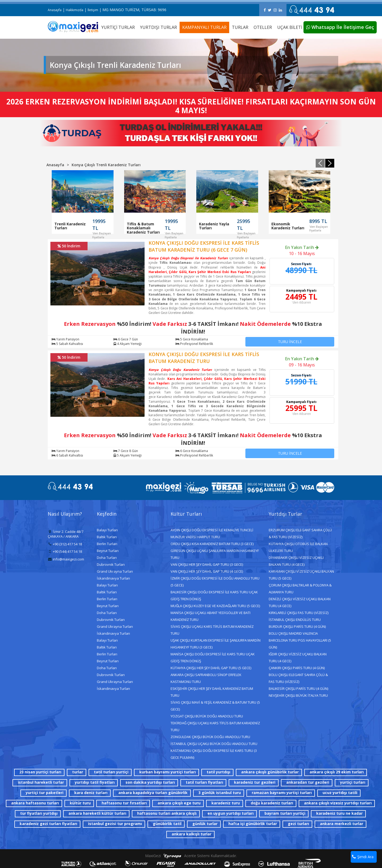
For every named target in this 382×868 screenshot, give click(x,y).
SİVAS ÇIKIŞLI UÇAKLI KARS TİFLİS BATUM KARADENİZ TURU (212, 630)
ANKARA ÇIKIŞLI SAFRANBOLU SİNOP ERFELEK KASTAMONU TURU (206, 678)
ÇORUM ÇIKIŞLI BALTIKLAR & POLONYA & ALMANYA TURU (300, 589)
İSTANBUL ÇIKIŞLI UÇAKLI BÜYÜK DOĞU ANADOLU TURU (214, 744)
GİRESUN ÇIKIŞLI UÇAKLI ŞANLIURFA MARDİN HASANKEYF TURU (215, 554)
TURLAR (240, 27)
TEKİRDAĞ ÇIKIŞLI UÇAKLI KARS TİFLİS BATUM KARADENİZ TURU (215, 726)
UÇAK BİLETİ (290, 27)
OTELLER (263, 27)
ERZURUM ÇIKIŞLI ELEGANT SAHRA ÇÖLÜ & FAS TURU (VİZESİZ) (300, 533)
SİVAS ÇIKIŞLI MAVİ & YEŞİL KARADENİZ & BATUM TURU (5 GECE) (215, 706)
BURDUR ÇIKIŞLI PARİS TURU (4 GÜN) (297, 626)
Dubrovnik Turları (111, 564)
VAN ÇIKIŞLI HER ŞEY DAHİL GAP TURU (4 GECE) (207, 571)
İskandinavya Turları (113, 578)
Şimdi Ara (363, 857)
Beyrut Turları (108, 551)
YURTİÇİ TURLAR (118, 27)
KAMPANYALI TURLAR (204, 27)
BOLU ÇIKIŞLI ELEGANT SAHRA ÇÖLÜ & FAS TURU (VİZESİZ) (298, 678)
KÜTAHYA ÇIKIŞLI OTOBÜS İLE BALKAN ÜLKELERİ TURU (298, 547)
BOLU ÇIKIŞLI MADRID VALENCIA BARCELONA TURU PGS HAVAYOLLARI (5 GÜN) (300, 640)
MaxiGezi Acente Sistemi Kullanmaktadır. (191, 856)
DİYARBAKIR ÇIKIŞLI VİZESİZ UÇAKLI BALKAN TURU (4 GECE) (296, 561)
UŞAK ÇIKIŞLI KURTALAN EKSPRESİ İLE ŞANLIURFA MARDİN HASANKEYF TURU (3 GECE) (216, 644)
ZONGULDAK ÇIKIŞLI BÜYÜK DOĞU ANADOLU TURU (210, 737)
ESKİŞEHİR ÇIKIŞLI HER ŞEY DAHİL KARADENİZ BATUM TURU (212, 692)
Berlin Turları (107, 544)
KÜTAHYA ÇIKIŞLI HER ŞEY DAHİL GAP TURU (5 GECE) (211, 668)
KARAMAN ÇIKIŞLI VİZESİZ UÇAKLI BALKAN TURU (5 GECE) (301, 575)
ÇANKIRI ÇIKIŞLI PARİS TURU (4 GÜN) (297, 668)
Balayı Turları (107, 530)
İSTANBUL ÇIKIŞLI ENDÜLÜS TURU (295, 620)
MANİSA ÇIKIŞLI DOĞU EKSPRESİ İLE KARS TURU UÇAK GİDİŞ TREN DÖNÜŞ (213, 657)
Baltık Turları (107, 537)
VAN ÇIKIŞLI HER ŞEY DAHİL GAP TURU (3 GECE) (207, 564)
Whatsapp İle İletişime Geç (340, 27)
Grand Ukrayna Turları (115, 571)
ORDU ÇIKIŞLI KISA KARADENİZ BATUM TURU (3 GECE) (212, 544)
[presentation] (320, 163)
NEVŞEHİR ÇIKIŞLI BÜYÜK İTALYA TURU (298, 695)
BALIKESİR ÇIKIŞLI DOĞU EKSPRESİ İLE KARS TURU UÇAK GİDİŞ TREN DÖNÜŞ (214, 595)
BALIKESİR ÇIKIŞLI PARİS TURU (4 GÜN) (298, 689)
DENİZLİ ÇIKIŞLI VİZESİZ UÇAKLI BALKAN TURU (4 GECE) (300, 602)
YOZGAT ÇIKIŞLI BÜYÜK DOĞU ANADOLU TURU (207, 716)
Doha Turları (107, 558)
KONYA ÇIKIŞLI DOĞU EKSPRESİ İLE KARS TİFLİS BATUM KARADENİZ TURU (204, 358)
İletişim (93, 10)
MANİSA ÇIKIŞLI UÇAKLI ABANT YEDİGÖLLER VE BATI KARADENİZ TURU (210, 616)
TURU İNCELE (290, 342)
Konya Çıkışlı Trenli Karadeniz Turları (106, 165)
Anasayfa (55, 10)
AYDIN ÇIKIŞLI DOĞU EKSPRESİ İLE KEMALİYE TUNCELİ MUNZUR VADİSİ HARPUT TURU (212, 533)
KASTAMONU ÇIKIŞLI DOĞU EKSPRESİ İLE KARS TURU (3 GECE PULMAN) (214, 754)
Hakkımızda (75, 10)
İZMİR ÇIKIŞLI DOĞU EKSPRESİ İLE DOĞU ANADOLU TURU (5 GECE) (215, 582)
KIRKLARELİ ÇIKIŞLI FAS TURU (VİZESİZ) (299, 613)
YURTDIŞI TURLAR (159, 27)
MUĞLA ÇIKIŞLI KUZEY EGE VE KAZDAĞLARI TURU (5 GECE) (215, 606)
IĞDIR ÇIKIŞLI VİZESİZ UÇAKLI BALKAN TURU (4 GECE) (298, 657)
